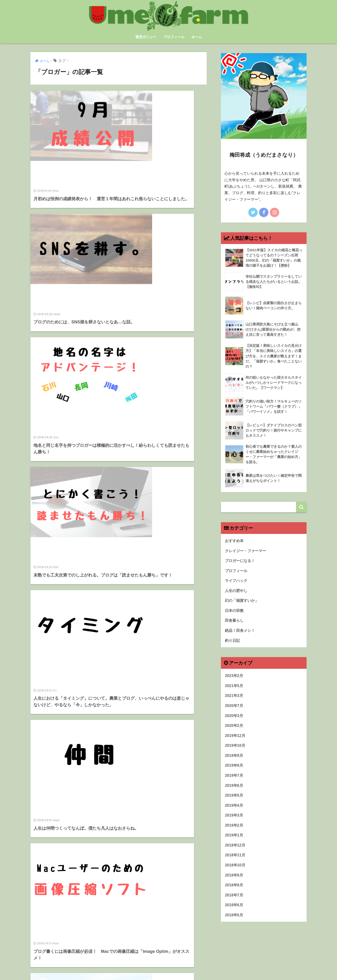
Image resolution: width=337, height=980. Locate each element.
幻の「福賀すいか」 (243, 604)
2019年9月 (234, 761)
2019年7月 (234, 781)
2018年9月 (234, 883)
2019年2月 (234, 832)
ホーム (197, 37)
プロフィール (174, 37)
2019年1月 (234, 842)
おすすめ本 (235, 543)
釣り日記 (233, 644)
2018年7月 (234, 903)
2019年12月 (235, 741)
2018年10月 (235, 873)
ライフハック (237, 583)
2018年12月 (235, 852)
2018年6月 (234, 913)
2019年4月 (234, 812)
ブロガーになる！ (241, 563)
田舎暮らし (235, 624)
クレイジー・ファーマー (247, 553)
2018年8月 (234, 893)
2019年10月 (235, 751)
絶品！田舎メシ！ (241, 634)
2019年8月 (234, 771)
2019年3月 (234, 822)
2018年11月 (235, 862)
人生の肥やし (237, 593)
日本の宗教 (235, 614)
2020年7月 (234, 710)
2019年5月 (234, 801)
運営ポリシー (146, 37)
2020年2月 (234, 730)
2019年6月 (234, 791)
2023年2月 (234, 680)
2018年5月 (234, 923)
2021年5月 (234, 690)
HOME (169, 961)
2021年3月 (234, 700)
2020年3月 (234, 720)
